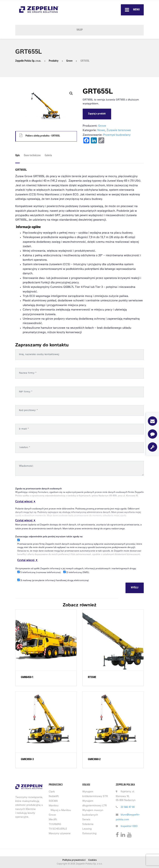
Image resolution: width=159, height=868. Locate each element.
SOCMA (53, 801)
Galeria (48, 156)
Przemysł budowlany (117, 135)
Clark (52, 792)
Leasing (87, 829)
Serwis (86, 820)
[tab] (18, 157)
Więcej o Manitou (61, 811)
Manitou (54, 806)
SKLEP (80, 30)
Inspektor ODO (129, 826)
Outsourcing (89, 834)
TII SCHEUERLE (58, 829)
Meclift (53, 820)
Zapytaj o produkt (97, 114)
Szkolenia (88, 824)
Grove (102, 126)
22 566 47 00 (128, 807)
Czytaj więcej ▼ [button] (26, 502)
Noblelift (54, 797)
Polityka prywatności (74, 860)
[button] (71, 93)
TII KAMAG (55, 824)
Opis (18, 156)
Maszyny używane (60, 834)
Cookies (93, 860)
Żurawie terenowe (119, 130)
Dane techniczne (32, 156)
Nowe (101, 130)
